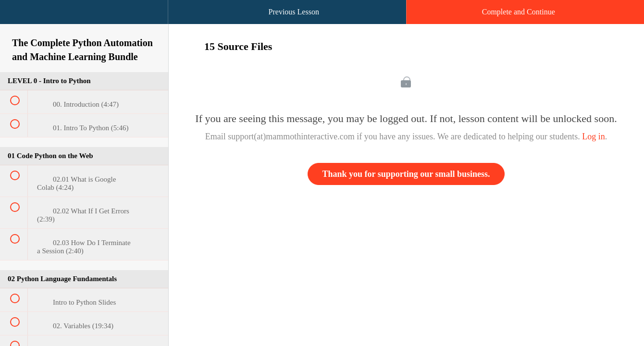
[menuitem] (84, 22)
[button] (17, 17)
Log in (594, 136)
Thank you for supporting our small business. (406, 174)
